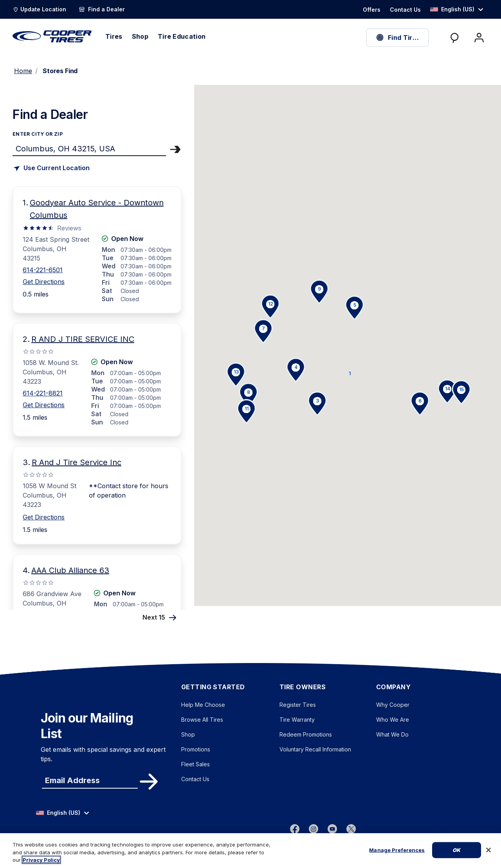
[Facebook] (295, 828)
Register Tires (298, 705)
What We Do (392, 734)
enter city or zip (38, 134)
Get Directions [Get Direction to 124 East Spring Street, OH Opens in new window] (44, 282)
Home (23, 71)
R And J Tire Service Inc (77, 462)
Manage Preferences (397, 856)
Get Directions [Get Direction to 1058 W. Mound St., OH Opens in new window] (44, 405)
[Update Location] (39, 9)
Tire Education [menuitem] (182, 36)
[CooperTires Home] (53, 36)
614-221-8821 (43, 393)
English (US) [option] (452, 9)
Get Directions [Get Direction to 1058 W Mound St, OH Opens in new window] (44, 517)
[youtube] (332, 828)
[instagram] (314, 828)
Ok (456, 856)
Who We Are (393, 720)
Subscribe (148, 782)
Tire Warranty (297, 720)
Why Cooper (393, 705)
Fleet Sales (196, 764)
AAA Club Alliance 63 (70, 570)
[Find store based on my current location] (51, 168)
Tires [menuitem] (114, 36)
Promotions (196, 749)
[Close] (488, 857)
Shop (188, 734)
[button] (349, 373)
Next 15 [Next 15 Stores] (160, 617)
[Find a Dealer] (102, 9)
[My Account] (479, 38)
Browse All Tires (202, 720)
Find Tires (398, 38)
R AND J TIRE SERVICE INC (83, 339)
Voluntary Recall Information (315, 749)
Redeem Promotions (306, 734)
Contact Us (195, 779)
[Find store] (89, 148)
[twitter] (351, 828)
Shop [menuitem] (140, 36)
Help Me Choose (203, 705)
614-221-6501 (43, 270)
